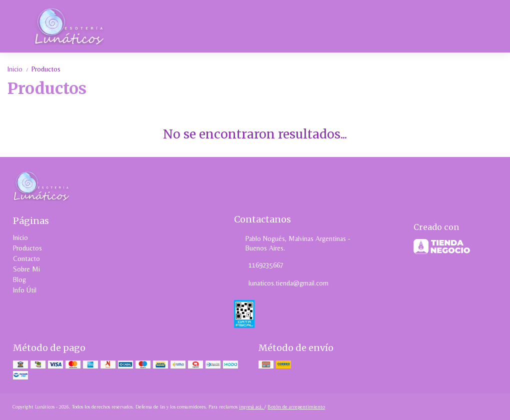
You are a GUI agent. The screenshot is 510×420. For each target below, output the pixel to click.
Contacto (26, 258)
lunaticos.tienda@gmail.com (281, 283)
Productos (46, 69)
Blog (19, 279)
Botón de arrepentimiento (296, 407)
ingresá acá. (252, 407)
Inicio (19, 69)
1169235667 (259, 265)
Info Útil (25, 290)
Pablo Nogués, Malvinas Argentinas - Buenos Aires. (292, 243)
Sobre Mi (26, 269)
